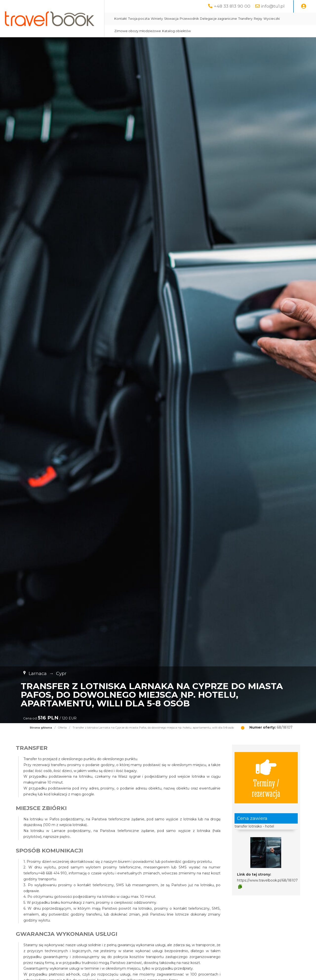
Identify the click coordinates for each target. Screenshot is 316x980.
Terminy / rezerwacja (266, 778)
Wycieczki (272, 19)
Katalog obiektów (177, 31)
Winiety (157, 19)
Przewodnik (189, 19)
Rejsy (258, 19)
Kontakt (121, 19)
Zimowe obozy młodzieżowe (138, 31)
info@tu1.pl (273, 6)
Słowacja (171, 19)
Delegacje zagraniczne (218, 19)
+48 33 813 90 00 (232, 6)
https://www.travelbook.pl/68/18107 (267, 880)
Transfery (245, 19)
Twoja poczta (139, 19)
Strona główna (41, 728)
